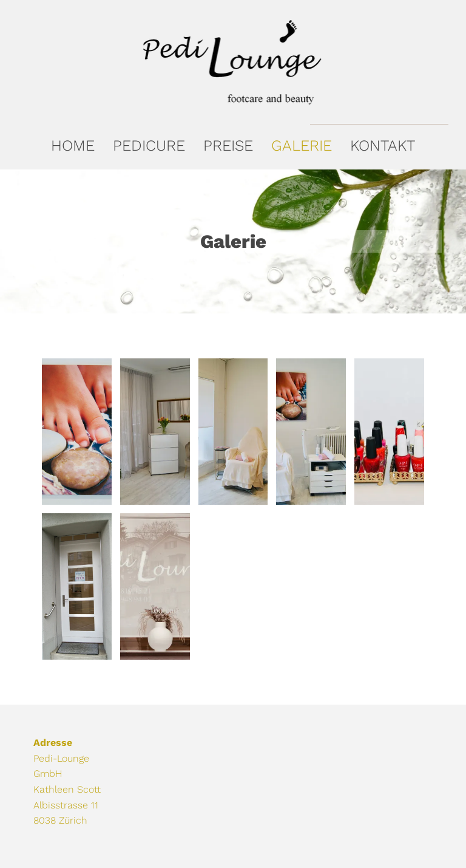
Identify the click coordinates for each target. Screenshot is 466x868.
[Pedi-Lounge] (77, 432)
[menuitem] (73, 145)
